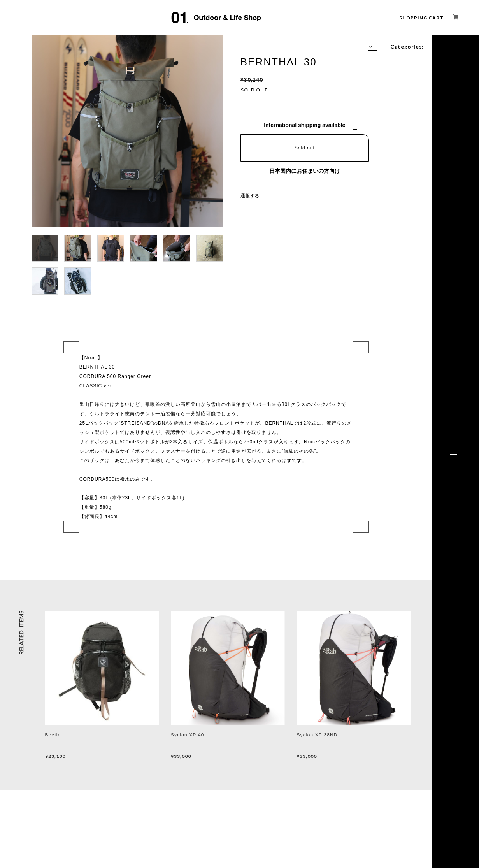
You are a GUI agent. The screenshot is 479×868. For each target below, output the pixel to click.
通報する (250, 196)
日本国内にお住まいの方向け (305, 171)
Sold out (305, 148)
